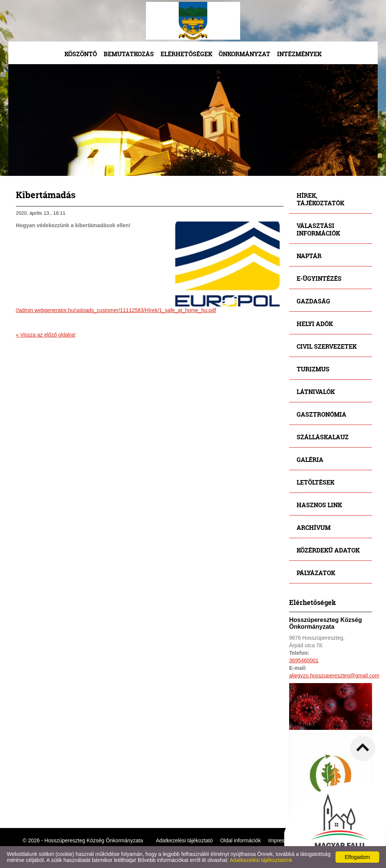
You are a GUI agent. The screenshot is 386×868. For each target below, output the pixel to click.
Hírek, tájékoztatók (320, 199)
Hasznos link (319, 505)
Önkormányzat (244, 54)
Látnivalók (316, 392)
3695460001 (304, 660)
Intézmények (299, 54)
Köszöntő (81, 54)
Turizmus (313, 369)
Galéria (310, 459)
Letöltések (316, 482)
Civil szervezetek (327, 346)
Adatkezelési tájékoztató (185, 840)
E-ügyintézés (319, 278)
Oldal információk (240, 840)
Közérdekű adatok (328, 550)
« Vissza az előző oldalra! (46, 335)
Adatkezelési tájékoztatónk (261, 860)
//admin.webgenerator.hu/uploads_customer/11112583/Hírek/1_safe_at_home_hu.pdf (116, 310)
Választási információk (318, 229)
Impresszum (283, 840)
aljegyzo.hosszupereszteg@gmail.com (334, 676)
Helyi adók (315, 324)
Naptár (309, 256)
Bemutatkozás (129, 54)
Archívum (314, 527)
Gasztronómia (322, 414)
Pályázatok (316, 573)
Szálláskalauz (323, 437)
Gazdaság (313, 301)
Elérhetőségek (186, 54)
